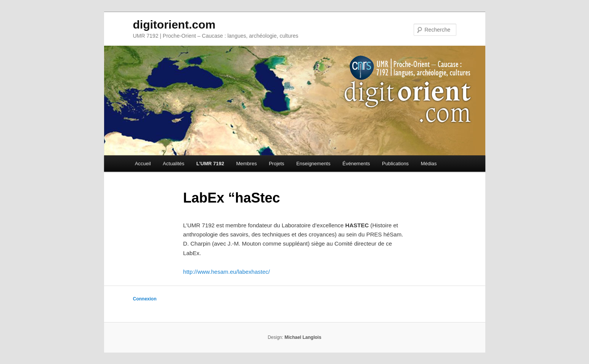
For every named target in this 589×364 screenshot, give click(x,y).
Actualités (173, 164)
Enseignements (313, 164)
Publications (395, 164)
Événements (356, 164)
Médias (429, 164)
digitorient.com (174, 25)
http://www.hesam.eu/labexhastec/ (226, 272)
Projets (276, 164)
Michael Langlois (303, 337)
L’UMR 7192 (210, 164)
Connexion (145, 299)
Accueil (143, 164)
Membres (246, 164)
